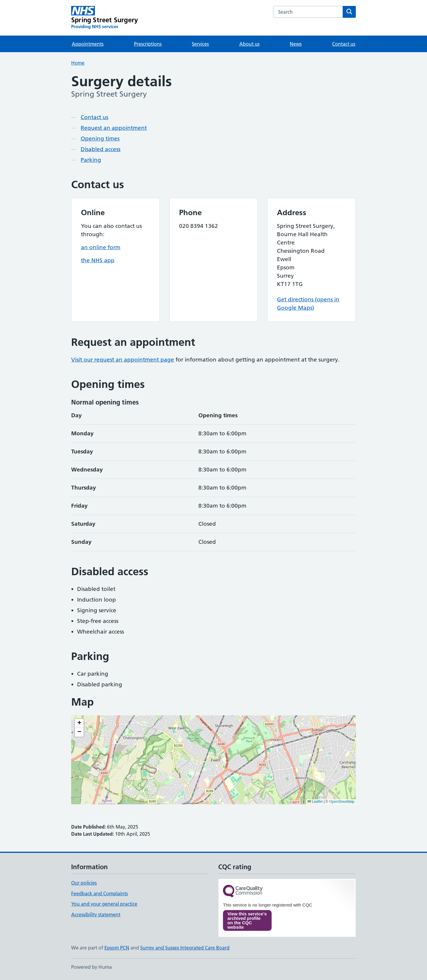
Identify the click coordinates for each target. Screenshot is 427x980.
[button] (79, 723)
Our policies (84, 883)
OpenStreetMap (342, 802)
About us (249, 44)
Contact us (344, 44)
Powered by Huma (91, 967)
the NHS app (98, 260)
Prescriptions (148, 44)
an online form (101, 247)
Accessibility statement (96, 915)
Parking (91, 160)
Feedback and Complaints (99, 893)
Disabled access (101, 149)
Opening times (100, 139)
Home (78, 63)
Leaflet (315, 802)
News (296, 44)
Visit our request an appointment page (123, 360)
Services (200, 44)
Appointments (88, 44)
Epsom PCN (117, 948)
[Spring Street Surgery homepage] (105, 18)
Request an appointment (114, 128)
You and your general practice (104, 904)
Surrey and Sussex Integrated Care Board (185, 948)
